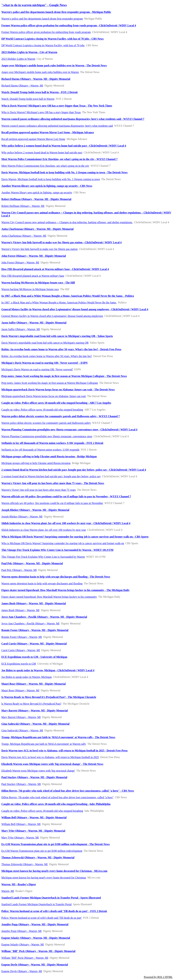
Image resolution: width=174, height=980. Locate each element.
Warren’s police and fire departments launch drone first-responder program (42, 19)
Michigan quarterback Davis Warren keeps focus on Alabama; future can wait (44, 396)
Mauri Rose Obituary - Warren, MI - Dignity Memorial (33, 684)
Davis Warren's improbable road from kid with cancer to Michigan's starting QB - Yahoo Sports (57, 336)
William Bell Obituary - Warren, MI (21, 824)
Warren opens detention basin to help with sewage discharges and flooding (42, 583)
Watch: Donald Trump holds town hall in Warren (28, 99)
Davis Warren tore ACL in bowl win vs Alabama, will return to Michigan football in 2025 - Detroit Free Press (64, 751)
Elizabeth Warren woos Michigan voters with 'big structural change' (38, 771)
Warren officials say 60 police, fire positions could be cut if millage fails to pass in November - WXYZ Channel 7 (66, 496)
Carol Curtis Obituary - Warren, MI (21, 650)
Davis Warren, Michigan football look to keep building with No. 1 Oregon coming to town (51, 179)
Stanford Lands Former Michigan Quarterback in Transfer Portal (37, 904)
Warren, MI (8, 891)
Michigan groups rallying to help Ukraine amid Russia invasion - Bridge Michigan (49, 456)
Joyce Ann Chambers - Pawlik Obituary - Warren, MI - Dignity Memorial (44, 617)
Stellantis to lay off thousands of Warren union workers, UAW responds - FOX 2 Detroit (52, 443)
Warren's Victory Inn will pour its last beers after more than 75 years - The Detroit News (53, 483)
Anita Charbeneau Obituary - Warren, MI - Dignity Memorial (37, 229)
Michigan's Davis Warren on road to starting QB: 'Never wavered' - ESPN (44, 363)
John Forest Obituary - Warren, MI (20, 262)
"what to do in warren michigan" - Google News (34, 5)
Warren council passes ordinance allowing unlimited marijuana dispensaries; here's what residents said (57, 126)
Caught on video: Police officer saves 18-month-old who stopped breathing (42, 410)
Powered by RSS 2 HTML (158, 977)
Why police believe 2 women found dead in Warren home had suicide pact (42, 152)
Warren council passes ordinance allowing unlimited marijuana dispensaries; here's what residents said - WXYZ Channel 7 (73, 119)
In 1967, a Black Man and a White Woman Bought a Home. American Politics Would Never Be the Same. (59, 303)
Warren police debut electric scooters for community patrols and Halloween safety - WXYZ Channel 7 (61, 416)
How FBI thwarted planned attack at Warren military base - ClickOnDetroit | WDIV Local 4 (55, 269)
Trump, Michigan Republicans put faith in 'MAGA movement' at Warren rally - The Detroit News (58, 737)
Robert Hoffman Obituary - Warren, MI (23, 206)
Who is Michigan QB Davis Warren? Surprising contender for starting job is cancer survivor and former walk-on (63, 543)
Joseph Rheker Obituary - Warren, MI (22, 517)
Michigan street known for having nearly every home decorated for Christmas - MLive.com (54, 871)
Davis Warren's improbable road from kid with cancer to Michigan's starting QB (45, 343)
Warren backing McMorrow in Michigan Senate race (30, 289)
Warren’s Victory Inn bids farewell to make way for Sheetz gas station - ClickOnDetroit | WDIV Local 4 (61, 242)
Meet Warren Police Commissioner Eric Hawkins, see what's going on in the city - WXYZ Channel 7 (59, 159)
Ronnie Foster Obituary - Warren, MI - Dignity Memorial (35, 630)
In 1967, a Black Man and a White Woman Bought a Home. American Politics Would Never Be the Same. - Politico (68, 296)
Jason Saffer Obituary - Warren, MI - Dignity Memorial (34, 323)
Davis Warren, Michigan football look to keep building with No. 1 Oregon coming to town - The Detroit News (64, 172)
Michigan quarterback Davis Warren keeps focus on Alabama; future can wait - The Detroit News (58, 390)
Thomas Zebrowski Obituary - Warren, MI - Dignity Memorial (38, 857)
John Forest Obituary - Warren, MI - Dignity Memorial (34, 256)
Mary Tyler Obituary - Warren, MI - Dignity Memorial (33, 831)
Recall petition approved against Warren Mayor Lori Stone (33, 139)
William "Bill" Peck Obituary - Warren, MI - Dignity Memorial (38, 951)
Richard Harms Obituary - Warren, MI (22, 86)
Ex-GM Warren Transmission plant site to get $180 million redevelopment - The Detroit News (55, 844)
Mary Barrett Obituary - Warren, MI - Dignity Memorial (35, 711)
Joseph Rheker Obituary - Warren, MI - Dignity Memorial (35, 510)
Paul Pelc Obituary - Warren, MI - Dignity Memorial (32, 563)
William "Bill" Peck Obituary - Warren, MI (25, 958)
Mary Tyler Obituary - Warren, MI (20, 838)
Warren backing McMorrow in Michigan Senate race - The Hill (38, 283)
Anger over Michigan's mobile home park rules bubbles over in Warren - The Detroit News (54, 65)
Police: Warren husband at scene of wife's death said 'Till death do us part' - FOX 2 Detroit (54, 911)
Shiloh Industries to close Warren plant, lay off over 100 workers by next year (44, 530)
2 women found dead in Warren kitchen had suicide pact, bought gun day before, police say (51, 476)
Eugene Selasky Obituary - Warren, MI (23, 944)
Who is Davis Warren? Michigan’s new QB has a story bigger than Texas (41, 112)
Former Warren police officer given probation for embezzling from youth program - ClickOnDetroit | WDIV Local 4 (69, 25)
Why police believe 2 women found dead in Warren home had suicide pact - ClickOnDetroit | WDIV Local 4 (64, 146)
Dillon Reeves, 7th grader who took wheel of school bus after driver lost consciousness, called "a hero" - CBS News (68, 791)
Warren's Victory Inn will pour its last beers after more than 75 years (39, 490)
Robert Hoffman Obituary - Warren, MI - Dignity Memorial (36, 199)
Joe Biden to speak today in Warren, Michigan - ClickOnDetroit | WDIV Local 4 (48, 670)
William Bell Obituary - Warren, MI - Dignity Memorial (34, 817)
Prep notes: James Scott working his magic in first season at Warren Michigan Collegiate (50, 383)
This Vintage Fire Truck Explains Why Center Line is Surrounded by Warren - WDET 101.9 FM (57, 550)
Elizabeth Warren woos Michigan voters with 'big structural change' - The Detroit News (52, 764)
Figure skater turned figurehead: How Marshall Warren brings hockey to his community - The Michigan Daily (65, 590)
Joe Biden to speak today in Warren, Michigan (27, 677)
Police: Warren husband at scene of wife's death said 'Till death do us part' (42, 918)
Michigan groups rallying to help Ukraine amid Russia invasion (36, 463)
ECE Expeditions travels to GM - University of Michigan (34, 657)
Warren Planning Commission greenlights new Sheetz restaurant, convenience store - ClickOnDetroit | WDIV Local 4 (69, 430)
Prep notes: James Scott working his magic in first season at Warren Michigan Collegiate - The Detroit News (64, 376)
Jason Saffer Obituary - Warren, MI (21, 329)
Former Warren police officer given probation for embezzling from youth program (46, 32)
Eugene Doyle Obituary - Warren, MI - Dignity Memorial (35, 965)
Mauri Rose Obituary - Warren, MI (20, 690)
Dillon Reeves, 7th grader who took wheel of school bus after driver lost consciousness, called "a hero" (57, 797)
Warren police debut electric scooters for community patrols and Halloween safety (46, 423)
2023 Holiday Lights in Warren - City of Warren (29, 52)
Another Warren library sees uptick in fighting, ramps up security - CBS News (47, 186)
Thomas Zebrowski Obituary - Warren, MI (24, 864)
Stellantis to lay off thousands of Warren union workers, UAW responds (40, 450)
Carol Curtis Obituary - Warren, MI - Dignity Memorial (34, 644)
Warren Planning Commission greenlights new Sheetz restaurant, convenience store (47, 436)
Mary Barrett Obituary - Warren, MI (21, 717)
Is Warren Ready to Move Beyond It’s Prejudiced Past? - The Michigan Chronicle (49, 697)
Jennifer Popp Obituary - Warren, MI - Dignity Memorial (35, 924)
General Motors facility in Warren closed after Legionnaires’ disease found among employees (52, 316)
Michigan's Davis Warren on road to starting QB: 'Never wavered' (37, 369)
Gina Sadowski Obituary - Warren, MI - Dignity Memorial (35, 724)
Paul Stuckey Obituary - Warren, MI (21, 784)
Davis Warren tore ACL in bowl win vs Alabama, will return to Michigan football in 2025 (50, 757)
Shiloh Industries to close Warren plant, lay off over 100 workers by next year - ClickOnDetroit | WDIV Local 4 (66, 523)
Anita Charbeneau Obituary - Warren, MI (24, 236)
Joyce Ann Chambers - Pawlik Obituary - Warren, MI (30, 624)
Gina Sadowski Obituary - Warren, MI (22, 730)
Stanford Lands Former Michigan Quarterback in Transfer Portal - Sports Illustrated (51, 898)
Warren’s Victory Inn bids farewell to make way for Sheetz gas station (39, 249)
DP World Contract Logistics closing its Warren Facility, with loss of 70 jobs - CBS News (53, 39)
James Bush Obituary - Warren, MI (20, 610)
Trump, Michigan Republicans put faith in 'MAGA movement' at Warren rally (44, 744)
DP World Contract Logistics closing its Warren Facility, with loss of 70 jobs (43, 45)
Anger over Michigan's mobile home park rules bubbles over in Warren (40, 72)
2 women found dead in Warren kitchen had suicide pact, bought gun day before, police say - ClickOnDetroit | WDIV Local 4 (74, 470)
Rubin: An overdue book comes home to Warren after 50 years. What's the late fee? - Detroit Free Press (61, 349)
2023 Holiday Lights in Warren (18, 59)
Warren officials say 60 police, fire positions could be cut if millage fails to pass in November (52, 503)
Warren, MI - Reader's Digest (19, 884)
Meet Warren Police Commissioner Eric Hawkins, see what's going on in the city (45, 166)
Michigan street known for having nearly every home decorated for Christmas (44, 878)
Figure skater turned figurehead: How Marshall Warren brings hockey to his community (49, 597)
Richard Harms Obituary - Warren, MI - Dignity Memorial (36, 79)
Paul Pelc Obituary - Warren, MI (19, 570)
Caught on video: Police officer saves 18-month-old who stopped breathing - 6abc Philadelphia (56, 804)
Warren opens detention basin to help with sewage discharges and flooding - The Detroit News (56, 577)
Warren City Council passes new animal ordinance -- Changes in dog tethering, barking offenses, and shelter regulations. (67, 222)
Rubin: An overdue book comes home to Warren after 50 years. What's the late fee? (47, 356)
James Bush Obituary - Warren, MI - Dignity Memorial (34, 603)
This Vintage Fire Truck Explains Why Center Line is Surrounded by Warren (43, 557)
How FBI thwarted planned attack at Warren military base (33, 276)
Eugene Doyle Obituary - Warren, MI (22, 971)
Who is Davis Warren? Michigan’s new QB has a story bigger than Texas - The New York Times (57, 106)
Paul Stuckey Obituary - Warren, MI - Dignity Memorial (34, 777)
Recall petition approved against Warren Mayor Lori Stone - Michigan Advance (48, 132)
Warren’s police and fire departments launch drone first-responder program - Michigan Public (56, 12)
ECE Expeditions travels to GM (19, 664)
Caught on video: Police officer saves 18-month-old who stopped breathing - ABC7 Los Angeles (56, 403)
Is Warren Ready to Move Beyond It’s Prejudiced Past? (31, 704)
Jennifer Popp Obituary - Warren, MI (21, 931)
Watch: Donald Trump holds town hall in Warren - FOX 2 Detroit (40, 92)
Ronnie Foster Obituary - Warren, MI (22, 637)
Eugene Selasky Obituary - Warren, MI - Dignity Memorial (36, 938)
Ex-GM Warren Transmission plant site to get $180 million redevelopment (42, 851)
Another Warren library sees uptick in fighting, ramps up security (37, 193)
